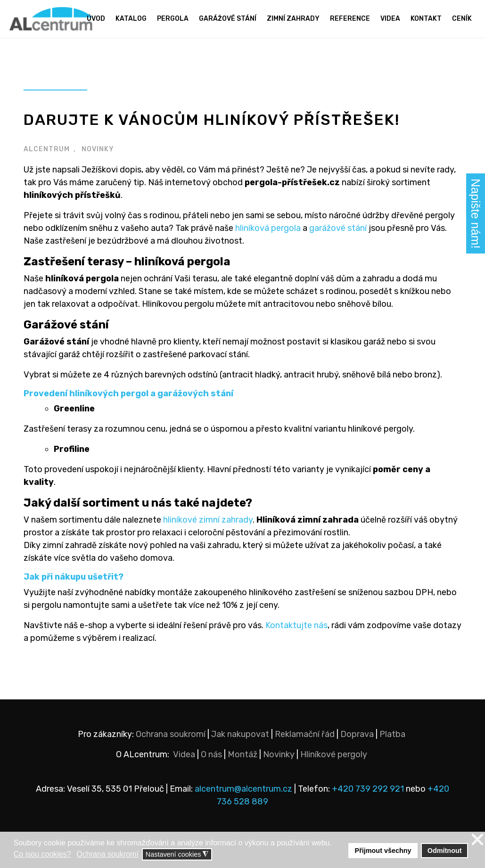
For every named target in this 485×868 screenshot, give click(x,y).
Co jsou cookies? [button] (42, 854)
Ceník (462, 19)
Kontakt (426, 19)
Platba (392, 734)
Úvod (96, 19)
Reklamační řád (305, 734)
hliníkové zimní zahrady (208, 520)
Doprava (357, 734)
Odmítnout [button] (445, 851)
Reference (350, 19)
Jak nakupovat (240, 734)
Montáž (242, 754)
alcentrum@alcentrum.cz (244, 789)
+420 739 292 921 (368, 789)
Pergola (173, 19)
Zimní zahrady (293, 19)
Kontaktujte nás (296, 625)
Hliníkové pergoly (334, 754)
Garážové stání (228, 19)
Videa (390, 19)
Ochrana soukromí (171, 734)
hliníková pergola (268, 228)
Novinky (279, 754)
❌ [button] (477, 840)
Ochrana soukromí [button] (107, 854)
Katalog (131, 19)
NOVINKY (98, 149)
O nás (211, 754)
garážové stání (338, 228)
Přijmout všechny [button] (383, 851)
